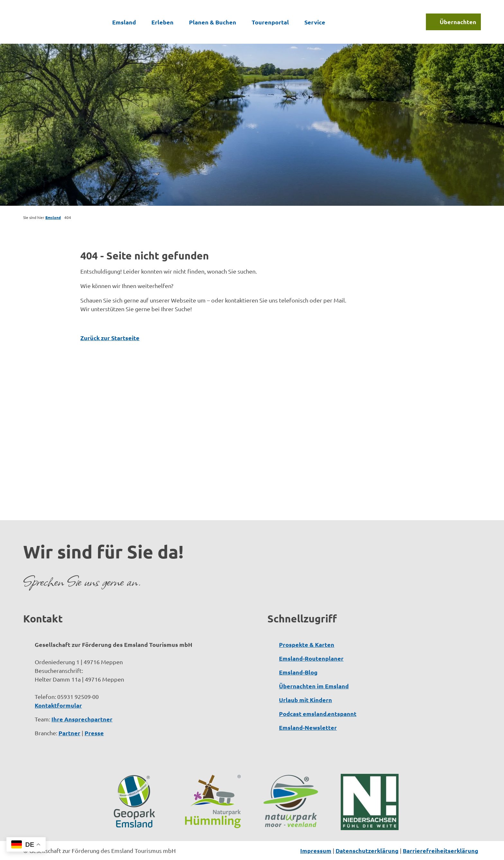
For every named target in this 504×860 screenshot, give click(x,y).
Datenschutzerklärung (367, 851)
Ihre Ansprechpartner (82, 719)
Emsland (124, 21)
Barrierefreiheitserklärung (441, 851)
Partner (69, 733)
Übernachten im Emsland (314, 686)
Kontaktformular (58, 705)
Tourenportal (270, 21)
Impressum (316, 851)
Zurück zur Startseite (110, 338)
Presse (94, 733)
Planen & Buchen (213, 21)
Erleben (162, 21)
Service (315, 21)
